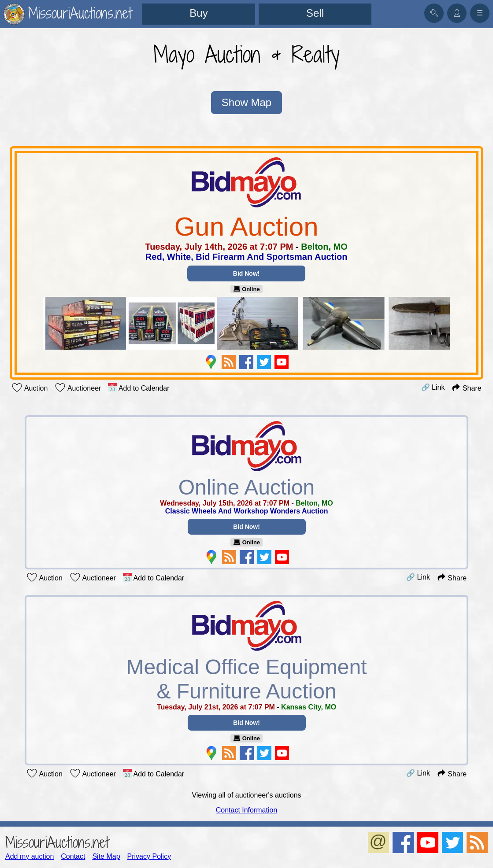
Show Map (246, 103)
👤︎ (457, 13)
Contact (73, 855)
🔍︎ (434, 13)
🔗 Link (433, 387)
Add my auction (30, 855)
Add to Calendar (139, 388)
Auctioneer (78, 388)
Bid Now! (246, 273)
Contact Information (247, 809)
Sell (315, 13)
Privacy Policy (149, 855)
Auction (30, 388)
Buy (198, 13)
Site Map (106, 855)
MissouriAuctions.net (57, 841)
